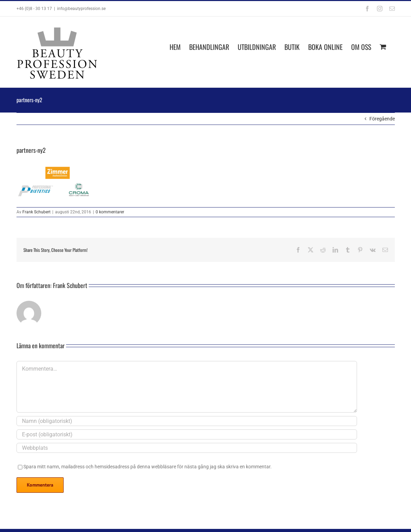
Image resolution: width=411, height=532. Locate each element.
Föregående (382, 119)
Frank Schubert (36, 212)
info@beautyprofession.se (81, 9)
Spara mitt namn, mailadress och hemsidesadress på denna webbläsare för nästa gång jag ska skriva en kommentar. (148, 467)
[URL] (187, 448)
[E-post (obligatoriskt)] (187, 434)
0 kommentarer (110, 212)
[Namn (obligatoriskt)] (187, 421)
